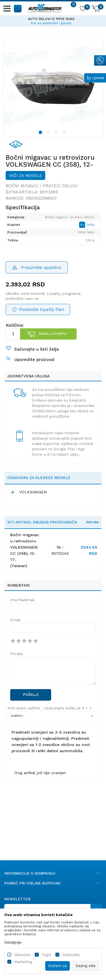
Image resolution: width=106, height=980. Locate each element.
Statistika (71, 955)
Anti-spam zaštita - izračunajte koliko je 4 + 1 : (50, 708)
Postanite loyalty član (42, 309)
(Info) (90, 225)
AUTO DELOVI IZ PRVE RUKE (53, 19)
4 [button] (65, 133)
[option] (53, 20)
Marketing (23, 962)
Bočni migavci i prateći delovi (42, 186)
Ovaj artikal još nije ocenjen (40, 773)
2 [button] (49, 133)
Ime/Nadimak (22, 600)
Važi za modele (25, 175)
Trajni (46, 955)
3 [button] (57, 133)
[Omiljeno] (83, 10)
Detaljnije (13, 942)
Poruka (16, 654)
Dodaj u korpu (53, 334)
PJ (83, 225)
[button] (18, 8)
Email (15, 620)
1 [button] (41, 133)
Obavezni (22, 955)
